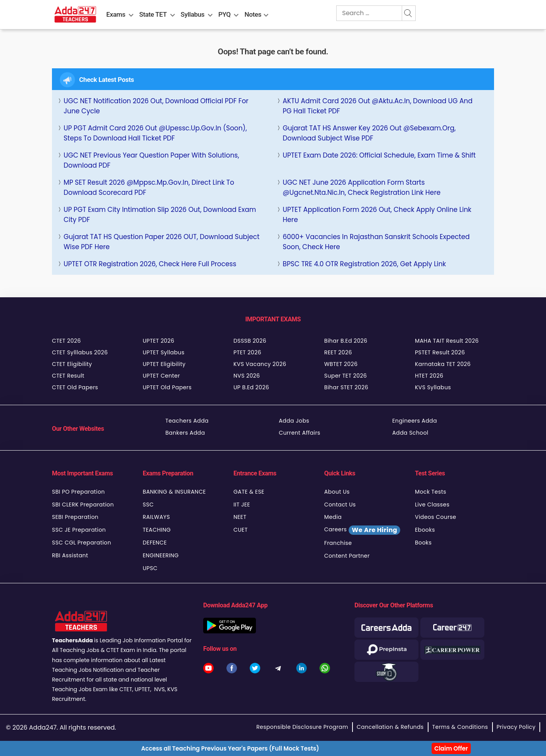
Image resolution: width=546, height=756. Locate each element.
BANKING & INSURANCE (174, 492)
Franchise (338, 543)
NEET (240, 517)
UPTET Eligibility (164, 364)
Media (333, 517)
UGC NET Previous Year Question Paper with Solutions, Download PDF (151, 160)
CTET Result (68, 376)
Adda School (410, 433)
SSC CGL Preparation (82, 543)
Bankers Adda (185, 433)
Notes (253, 14)
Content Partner (347, 556)
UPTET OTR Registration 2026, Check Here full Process (150, 264)
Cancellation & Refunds (390, 727)
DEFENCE (155, 543)
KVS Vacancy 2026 (260, 364)
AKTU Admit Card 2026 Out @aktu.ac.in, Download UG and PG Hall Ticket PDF (378, 106)
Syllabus (193, 14)
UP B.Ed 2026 (251, 387)
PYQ (225, 14)
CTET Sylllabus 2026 (80, 352)
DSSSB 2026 (250, 341)
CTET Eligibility (72, 364)
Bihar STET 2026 (346, 387)
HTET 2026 (429, 376)
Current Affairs (300, 433)
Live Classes (432, 505)
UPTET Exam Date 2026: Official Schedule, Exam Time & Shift (379, 155)
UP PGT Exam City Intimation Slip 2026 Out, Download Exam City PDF (160, 215)
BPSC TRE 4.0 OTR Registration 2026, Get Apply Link (364, 264)
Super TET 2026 (346, 376)
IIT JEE (242, 505)
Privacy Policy (516, 727)
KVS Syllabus (433, 387)
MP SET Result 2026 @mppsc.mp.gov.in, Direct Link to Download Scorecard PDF (149, 187)
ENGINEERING (161, 555)
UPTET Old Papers (167, 387)
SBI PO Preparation (78, 492)
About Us (337, 492)
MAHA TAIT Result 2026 (447, 341)
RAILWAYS (156, 517)
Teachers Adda (187, 421)
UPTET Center (161, 376)
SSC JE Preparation (79, 530)
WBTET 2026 (341, 364)
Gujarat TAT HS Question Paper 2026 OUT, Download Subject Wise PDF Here (162, 242)
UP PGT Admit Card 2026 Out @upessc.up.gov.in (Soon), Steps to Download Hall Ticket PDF (155, 133)
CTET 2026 (66, 341)
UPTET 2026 (159, 341)
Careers (362, 530)
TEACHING (157, 530)
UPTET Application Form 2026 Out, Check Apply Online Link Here (377, 215)
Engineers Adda (415, 421)
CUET (241, 530)
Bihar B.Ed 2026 (346, 341)
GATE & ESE (249, 492)
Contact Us (340, 505)
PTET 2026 (247, 352)
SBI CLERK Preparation (83, 505)
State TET (153, 14)
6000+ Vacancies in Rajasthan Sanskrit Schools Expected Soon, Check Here (376, 242)
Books (423, 543)
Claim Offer (451, 748)
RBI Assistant (70, 555)
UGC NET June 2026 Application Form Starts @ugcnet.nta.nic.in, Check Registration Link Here (362, 187)
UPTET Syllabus (164, 352)
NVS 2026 (247, 376)
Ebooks (425, 530)
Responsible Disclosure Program (302, 727)
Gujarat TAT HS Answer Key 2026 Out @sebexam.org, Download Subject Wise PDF (369, 133)
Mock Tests (431, 492)
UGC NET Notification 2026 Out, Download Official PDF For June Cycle (156, 106)
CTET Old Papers (75, 387)
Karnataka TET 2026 (443, 364)
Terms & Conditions (460, 727)
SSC (148, 505)
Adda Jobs (294, 421)
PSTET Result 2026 (440, 352)
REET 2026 (338, 352)
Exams (116, 14)
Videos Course (435, 517)
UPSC (150, 568)
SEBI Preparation (75, 517)
